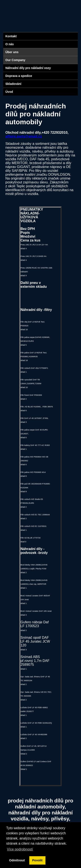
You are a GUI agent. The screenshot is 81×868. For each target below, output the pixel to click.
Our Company (15, 60)
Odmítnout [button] (17, 860)
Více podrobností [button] (20, 849)
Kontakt (11, 36)
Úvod (9, 92)
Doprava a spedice (19, 76)
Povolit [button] (37, 860)
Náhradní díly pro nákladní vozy (28, 68)
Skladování (13, 84)
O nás (10, 44)
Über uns (12, 52)
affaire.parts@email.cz (24, 136)
